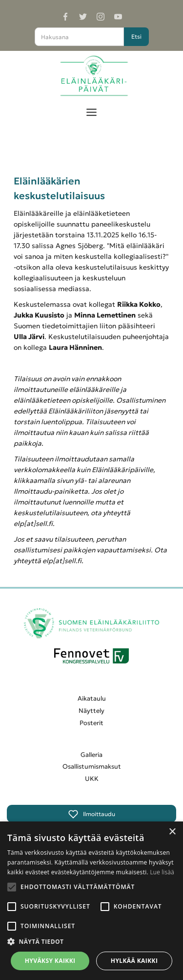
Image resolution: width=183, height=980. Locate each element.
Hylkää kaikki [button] (134, 961)
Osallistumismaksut (92, 766)
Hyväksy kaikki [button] (50, 961)
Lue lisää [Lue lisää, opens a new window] (162, 872)
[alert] (91, 901)
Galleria (91, 755)
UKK (92, 779)
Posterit (91, 723)
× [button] (172, 832)
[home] (91, 76)
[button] (91, 110)
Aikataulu (92, 698)
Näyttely (91, 711)
